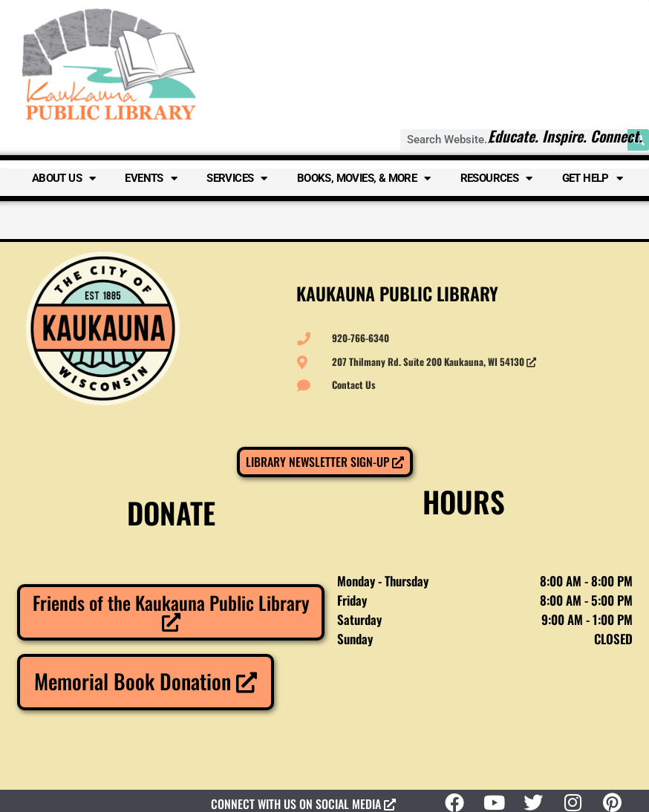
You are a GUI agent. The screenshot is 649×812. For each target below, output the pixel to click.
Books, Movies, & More (364, 179)
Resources (496, 179)
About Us (64, 179)
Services (237, 179)
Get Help (593, 179)
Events (151, 179)
